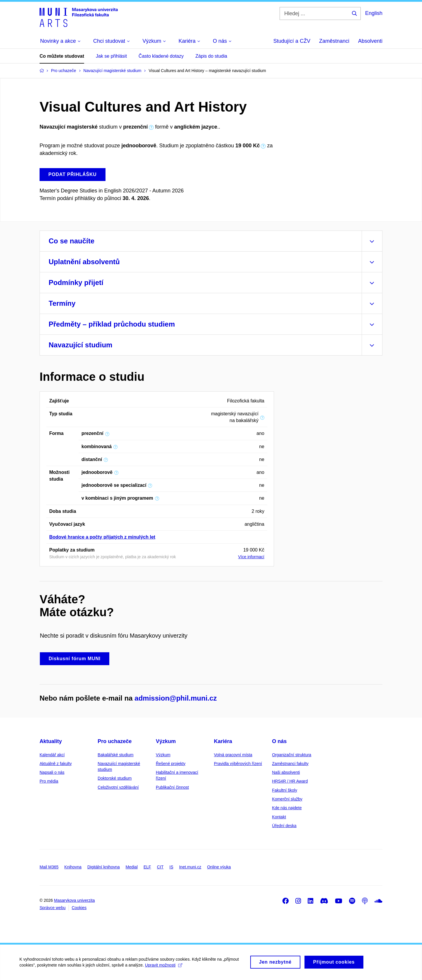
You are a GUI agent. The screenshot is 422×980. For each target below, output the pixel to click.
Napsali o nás (52, 772)
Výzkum (166, 741)
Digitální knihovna (104, 867)
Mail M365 (49, 867)
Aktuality (51, 741)
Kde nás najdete (287, 808)
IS (171, 867)
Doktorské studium (115, 778)
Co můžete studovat (62, 56)
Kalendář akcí (52, 755)
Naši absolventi (286, 772)
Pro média (49, 781)
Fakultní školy (285, 790)
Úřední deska (284, 826)
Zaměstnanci (334, 41)
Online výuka (219, 867)
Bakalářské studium (115, 755)
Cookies (79, 908)
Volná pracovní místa (233, 755)
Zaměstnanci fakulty (290, 764)
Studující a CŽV (292, 41)
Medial (132, 867)
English (374, 13)
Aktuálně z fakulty (56, 764)
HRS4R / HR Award (290, 781)
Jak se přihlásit (111, 56)
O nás (279, 741)
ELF (147, 867)
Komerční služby (287, 799)
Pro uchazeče (115, 741)
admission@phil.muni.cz (176, 698)
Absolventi (370, 41)
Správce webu (53, 908)
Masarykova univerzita (74, 900)
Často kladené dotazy (161, 56)
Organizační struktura (292, 755)
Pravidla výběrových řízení (238, 764)
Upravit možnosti (165, 969)
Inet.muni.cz (190, 867)
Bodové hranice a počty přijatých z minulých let (102, 537)
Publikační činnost (172, 787)
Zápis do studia (211, 56)
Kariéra (223, 741)
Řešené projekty (171, 764)
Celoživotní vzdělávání (118, 787)
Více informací (251, 557)
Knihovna (73, 867)
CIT (160, 867)
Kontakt (279, 817)
